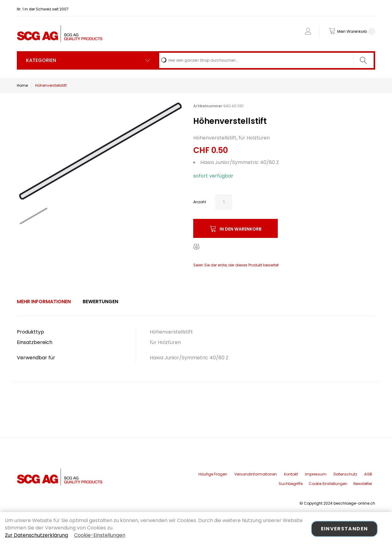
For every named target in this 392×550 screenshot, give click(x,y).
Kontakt (291, 474)
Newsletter (363, 484)
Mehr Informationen (44, 302)
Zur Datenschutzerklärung (36, 535)
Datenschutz (345, 474)
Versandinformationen (256, 474)
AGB (368, 474)
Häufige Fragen (213, 474)
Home (22, 85)
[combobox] (266, 60)
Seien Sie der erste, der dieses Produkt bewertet (236, 265)
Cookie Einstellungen (328, 484)
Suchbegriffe (291, 484)
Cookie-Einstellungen (100, 535)
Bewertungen (100, 302)
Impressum (316, 474)
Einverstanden (345, 529)
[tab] (44, 302)
